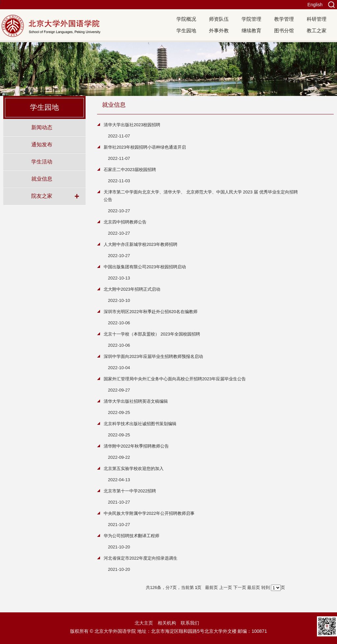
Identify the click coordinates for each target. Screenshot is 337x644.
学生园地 (186, 30)
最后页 (254, 587)
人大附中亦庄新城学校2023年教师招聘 (141, 244)
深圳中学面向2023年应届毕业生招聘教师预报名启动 (153, 356)
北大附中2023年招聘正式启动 (132, 289)
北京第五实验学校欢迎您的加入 (134, 468)
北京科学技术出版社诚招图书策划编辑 (140, 424)
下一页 (240, 587)
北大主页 (144, 623)
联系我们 (190, 623)
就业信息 (42, 179)
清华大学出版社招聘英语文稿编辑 (136, 401)
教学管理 (284, 19)
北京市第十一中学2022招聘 (130, 491)
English (315, 5)
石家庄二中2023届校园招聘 (130, 170)
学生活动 (42, 161)
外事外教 (219, 30)
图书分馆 (284, 30)
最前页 (211, 587)
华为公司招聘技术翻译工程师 (131, 536)
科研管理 (317, 19)
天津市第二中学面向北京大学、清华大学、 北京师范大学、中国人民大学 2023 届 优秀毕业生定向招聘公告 (201, 196)
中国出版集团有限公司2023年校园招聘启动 (145, 267)
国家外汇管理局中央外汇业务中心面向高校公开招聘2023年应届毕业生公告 (175, 379)
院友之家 (42, 196)
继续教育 (251, 30)
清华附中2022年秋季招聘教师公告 (136, 446)
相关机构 (167, 623)
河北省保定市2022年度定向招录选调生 (141, 558)
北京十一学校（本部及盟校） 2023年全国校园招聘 (152, 334)
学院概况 (186, 19)
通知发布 (42, 144)
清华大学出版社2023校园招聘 (132, 125)
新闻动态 (42, 127)
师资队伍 (219, 19)
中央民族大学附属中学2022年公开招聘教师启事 (149, 513)
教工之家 (317, 30)
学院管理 (251, 19)
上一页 (226, 587)
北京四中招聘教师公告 (125, 222)
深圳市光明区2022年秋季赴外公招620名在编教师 (151, 312)
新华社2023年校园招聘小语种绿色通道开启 (145, 147)
